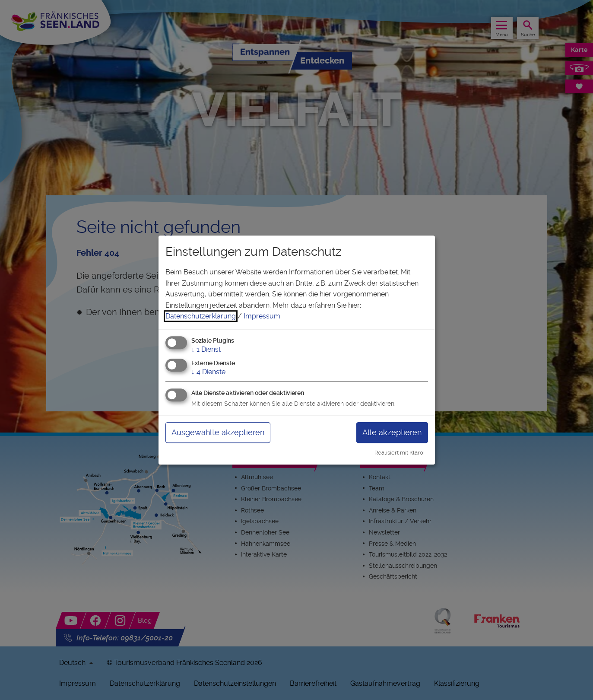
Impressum (262, 316)
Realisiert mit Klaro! (400, 453)
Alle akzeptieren (392, 432)
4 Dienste (208, 372)
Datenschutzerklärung (201, 316)
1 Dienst (206, 349)
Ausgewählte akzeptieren (218, 432)
